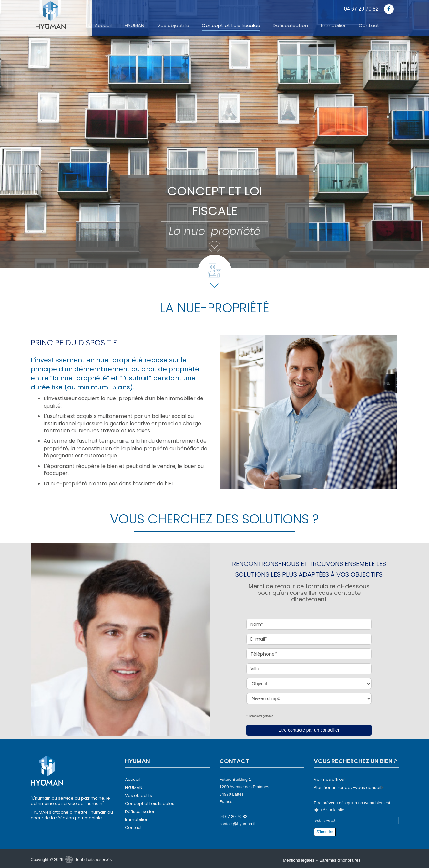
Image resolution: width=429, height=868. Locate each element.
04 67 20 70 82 (234, 816)
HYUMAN (134, 26)
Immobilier (333, 26)
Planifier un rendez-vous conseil (347, 787)
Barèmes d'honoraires (340, 860)
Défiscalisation (290, 26)
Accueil (103, 26)
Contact (369, 26)
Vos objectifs (173, 26)
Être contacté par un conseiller (309, 730)
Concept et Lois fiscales (231, 26)
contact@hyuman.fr (238, 824)
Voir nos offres (329, 779)
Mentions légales (299, 860)
